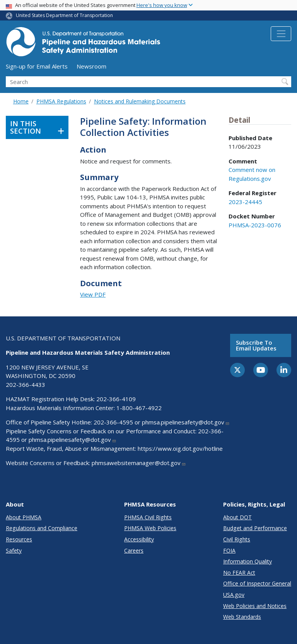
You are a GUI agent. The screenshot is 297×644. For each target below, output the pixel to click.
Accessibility (139, 539)
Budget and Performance (255, 528)
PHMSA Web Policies (150, 528)
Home (21, 101)
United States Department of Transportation (64, 15)
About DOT (237, 517)
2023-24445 (245, 202)
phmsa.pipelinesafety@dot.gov (186, 422)
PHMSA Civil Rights (148, 517)
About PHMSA (24, 517)
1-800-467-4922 (139, 408)
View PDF (93, 294)
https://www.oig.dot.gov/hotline (180, 448)
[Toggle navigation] (281, 34)
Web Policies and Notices (255, 606)
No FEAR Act (239, 573)
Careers (134, 550)
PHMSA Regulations (61, 101)
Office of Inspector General (257, 583)
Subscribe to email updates (256, 345)
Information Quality (247, 561)
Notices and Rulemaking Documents (140, 101)
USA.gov (234, 595)
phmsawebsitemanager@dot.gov (139, 463)
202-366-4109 (116, 399)
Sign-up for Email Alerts (37, 66)
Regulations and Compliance (42, 528)
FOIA (229, 550)
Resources (19, 539)
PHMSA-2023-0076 (255, 225)
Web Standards (242, 617)
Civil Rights (237, 539)
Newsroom (91, 66)
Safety (14, 550)
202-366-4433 (26, 385)
